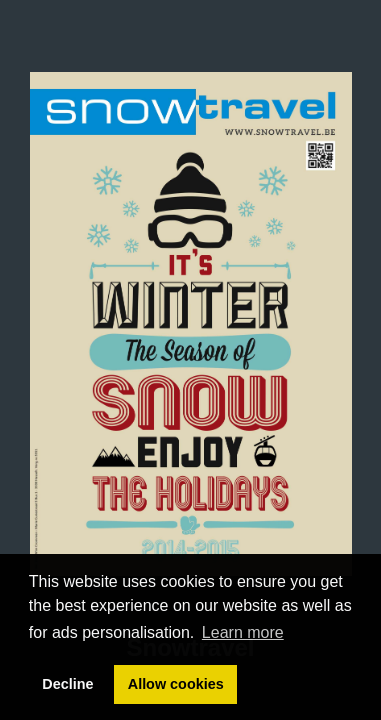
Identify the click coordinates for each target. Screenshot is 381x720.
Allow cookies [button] (176, 684)
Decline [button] (67, 684)
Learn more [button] (243, 632)
